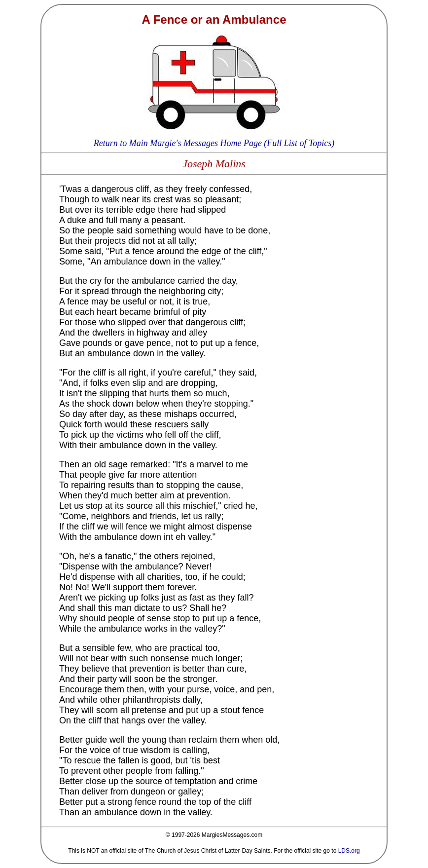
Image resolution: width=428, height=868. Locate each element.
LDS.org (349, 851)
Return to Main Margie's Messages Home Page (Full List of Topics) (214, 143)
